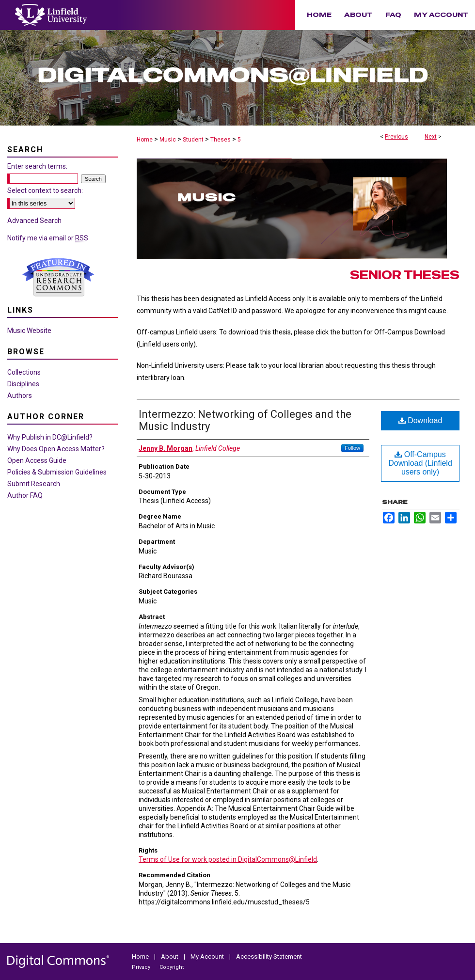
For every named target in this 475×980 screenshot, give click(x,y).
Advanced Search (34, 221)
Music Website (29, 331)
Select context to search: (45, 190)
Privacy (142, 967)
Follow (352, 448)
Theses (221, 140)
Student (193, 140)
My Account (208, 956)
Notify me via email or (48, 238)
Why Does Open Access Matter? (56, 449)
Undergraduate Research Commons (58, 277)
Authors (20, 395)
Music (168, 140)
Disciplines (23, 384)
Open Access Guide (37, 460)
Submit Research (34, 484)
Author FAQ (25, 495)
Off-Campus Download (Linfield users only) (420, 463)
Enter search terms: (37, 166)
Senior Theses (405, 275)
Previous (396, 137)
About (170, 956)
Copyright (172, 967)
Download (420, 420)
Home (145, 140)
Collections (24, 372)
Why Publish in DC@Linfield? (50, 437)
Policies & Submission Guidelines (57, 472)
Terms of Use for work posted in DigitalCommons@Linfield (228, 859)
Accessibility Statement (269, 956)
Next (431, 137)
